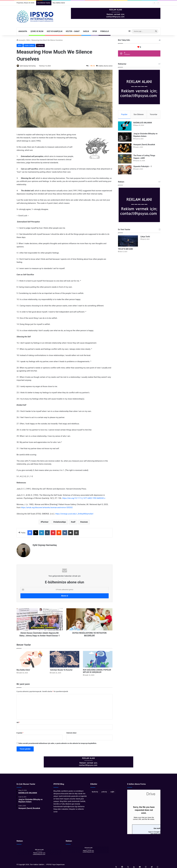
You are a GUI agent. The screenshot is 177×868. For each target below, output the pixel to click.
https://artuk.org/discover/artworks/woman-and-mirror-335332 (47, 508)
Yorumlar (154, 114)
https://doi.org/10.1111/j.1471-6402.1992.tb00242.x (84, 498)
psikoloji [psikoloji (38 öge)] (104, 791)
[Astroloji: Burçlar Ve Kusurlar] (65, 658)
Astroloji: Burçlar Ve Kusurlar (61, 669)
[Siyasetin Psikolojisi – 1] (125, 171)
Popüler (124, 114)
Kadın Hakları (29, 45)
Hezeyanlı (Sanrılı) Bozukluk (144, 146)
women (85, 522)
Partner (45, 522)
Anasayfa (23, 31)
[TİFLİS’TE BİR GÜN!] (128, 242)
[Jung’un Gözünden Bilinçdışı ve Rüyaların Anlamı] (125, 138)
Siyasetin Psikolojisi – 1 (143, 167)
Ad (18, 721)
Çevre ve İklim (37, 31)
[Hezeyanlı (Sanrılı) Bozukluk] (125, 149)
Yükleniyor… (144, 811)
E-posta (20, 732)
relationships (60, 522)
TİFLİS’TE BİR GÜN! (125, 250)
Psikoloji (105, 31)
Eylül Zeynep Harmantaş (29, 66)
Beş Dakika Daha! (59, 3)
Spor (95, 31)
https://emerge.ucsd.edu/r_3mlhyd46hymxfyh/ (74, 514)
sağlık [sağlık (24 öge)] (112, 791)
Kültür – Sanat (73, 31)
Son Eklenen (139, 114)
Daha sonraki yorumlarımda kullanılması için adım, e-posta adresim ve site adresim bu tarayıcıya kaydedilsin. (58, 742)
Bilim (28, 40)
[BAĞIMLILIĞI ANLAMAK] (125, 127)
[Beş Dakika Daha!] (31, 658)
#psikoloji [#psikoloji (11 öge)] (95, 791)
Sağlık (86, 31)
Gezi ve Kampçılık (55, 31)
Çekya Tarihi (145, 238)
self (74, 522)
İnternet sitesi (71, 732)
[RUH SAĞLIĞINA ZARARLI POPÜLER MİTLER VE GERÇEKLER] (98, 658)
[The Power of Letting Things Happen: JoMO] (125, 160)
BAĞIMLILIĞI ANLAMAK (143, 124)
